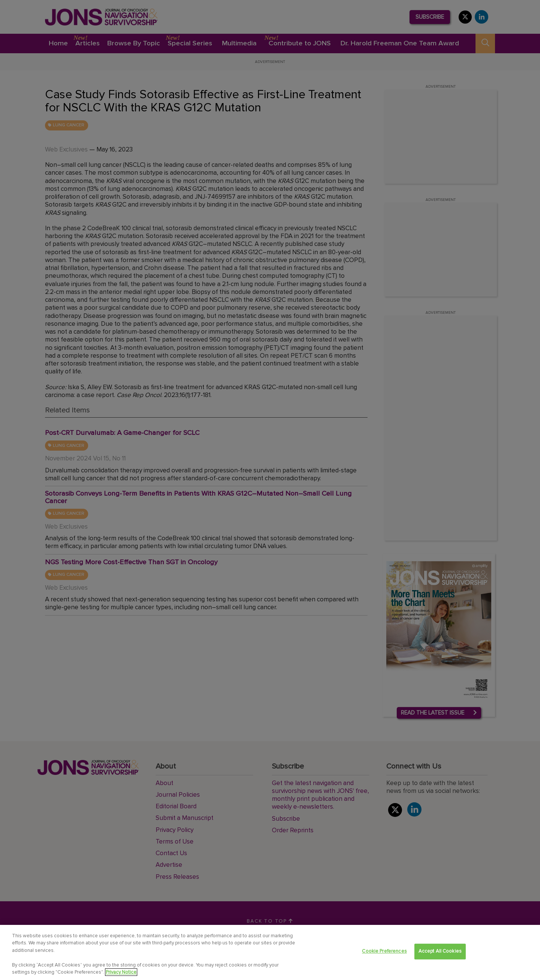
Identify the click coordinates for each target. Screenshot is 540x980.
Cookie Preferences (384, 952)
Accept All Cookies (440, 952)
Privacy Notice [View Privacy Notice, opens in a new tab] (121, 972)
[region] (270, 952)
